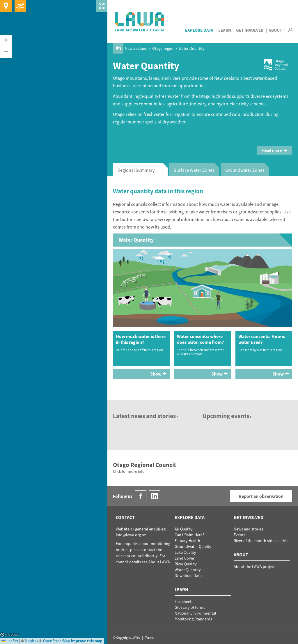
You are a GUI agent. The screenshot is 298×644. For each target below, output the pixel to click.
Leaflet (10, 641)
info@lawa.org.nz (131, 535)
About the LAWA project (254, 567)
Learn (225, 30)
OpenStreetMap (57, 641)
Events (240, 535)
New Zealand (136, 48)
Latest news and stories (146, 416)
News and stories (248, 529)
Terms (149, 637)
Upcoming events (227, 416)
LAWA (140, 22)
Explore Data (199, 30)
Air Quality (184, 529)
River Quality (186, 564)
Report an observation (261, 496)
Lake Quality (185, 552)
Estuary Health (187, 541)
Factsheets (184, 601)
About (275, 30)
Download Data (188, 576)
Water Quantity (188, 570)
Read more (275, 150)
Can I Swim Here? (189, 535)
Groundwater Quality (193, 546)
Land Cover (185, 558)
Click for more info (129, 471)
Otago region (163, 48)
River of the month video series (261, 541)
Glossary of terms (190, 607)
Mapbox (9, 635)
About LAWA (159, 562)
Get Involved (250, 30)
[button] (6, 41)
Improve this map (87, 641)
